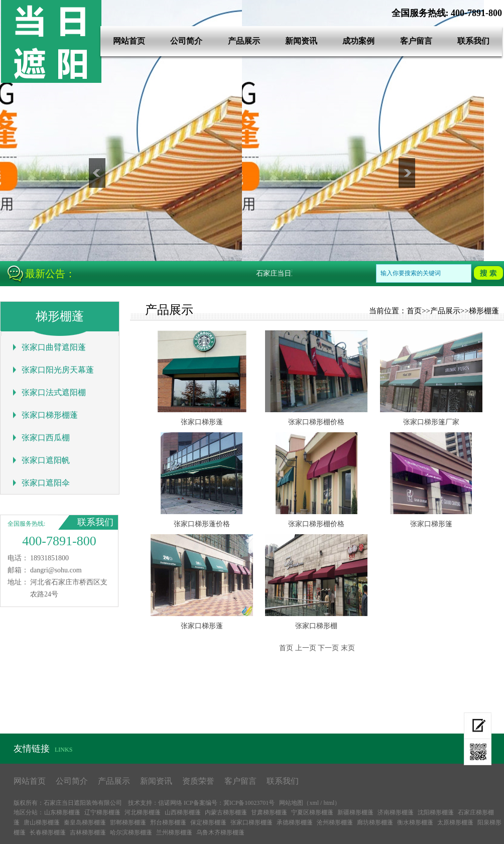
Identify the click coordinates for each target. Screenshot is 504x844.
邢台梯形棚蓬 (168, 822)
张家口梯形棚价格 (316, 422)
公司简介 (186, 41)
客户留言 (416, 41)
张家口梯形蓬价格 (202, 524)
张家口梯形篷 (431, 524)
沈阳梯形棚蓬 (436, 812)
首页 (414, 311)
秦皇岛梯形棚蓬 (85, 822)
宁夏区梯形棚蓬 (312, 812)
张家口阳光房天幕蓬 (58, 370)
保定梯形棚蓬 (208, 822)
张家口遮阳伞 (46, 483)
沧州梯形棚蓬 (335, 822)
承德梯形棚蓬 (295, 822)
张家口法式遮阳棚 (54, 392)
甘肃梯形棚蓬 (269, 812)
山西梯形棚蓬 (183, 812)
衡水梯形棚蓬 (415, 822)
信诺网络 (170, 803)
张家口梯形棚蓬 (50, 415)
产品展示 (244, 41)
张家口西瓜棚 (46, 438)
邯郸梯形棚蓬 (128, 822)
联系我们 (473, 41)
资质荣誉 (198, 781)
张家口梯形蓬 (202, 422)
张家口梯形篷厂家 (431, 422)
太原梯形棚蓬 (455, 822)
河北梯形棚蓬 (143, 812)
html (329, 803)
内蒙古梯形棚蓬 (226, 812)
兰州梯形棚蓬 (174, 832)
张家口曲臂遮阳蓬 (54, 347)
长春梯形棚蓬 (48, 832)
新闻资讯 (301, 41)
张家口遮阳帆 (46, 460)
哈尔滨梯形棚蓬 (131, 832)
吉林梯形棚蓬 (88, 832)
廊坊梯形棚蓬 (375, 822)
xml (314, 803)
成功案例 (358, 41)
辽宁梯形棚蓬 (102, 812)
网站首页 (129, 41)
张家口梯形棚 (316, 626)
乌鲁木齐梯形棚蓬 (220, 832)
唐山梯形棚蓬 (42, 822)
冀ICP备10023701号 (249, 803)
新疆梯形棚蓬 (355, 812)
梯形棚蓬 (484, 311)
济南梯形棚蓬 (396, 812)
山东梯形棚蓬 (62, 812)
